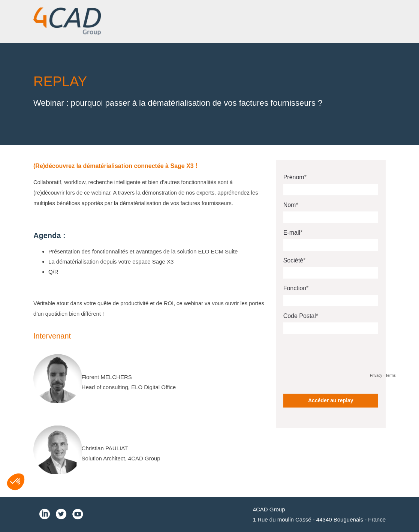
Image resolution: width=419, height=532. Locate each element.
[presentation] (340, 354)
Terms (390, 375)
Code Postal (300, 316)
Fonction (295, 288)
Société (293, 260)
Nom (290, 205)
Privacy (376, 375)
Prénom (294, 177)
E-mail (292, 233)
